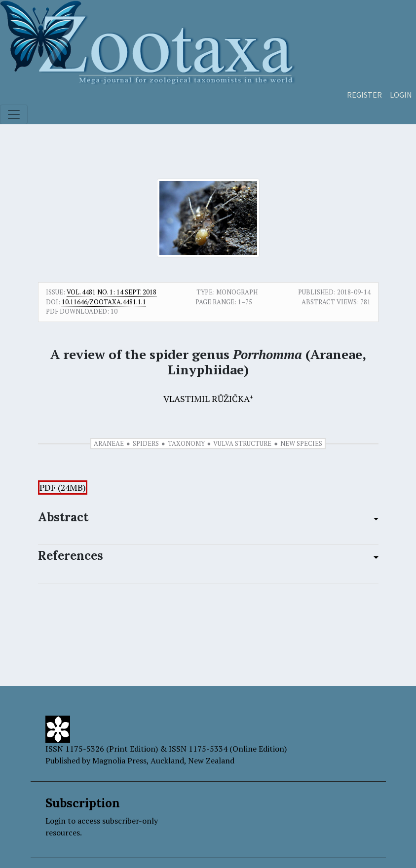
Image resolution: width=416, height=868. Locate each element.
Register (364, 95)
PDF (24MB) (63, 488)
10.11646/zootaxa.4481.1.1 (104, 302)
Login (401, 95)
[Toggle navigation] (14, 114)
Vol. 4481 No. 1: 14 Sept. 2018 (112, 292)
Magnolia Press (119, 760)
